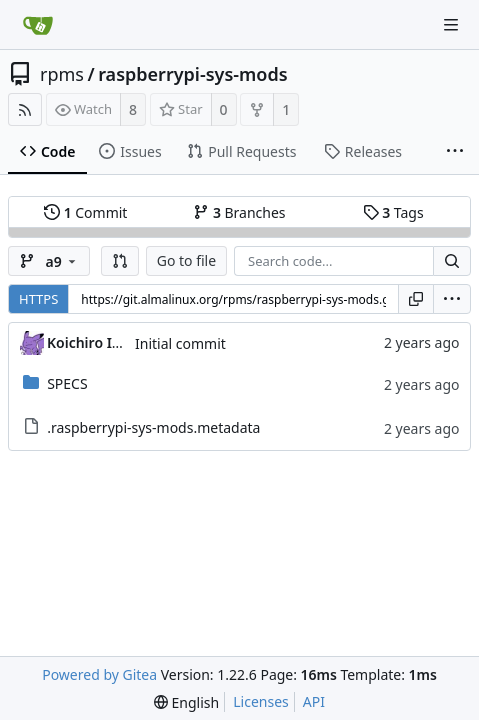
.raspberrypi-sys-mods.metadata (153, 427)
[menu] (452, 299)
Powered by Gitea (99, 674)
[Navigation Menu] (451, 25)
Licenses (261, 701)
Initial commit (180, 343)
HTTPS (38, 299)
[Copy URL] (416, 299)
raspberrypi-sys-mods (192, 74)
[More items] (455, 152)
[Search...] (452, 261)
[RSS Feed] (25, 109)
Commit (85, 212)
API (314, 701)
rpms (62, 74)
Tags (393, 212)
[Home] (38, 25)
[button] (120, 261)
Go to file (186, 260)
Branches (239, 212)
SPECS (67, 383)
